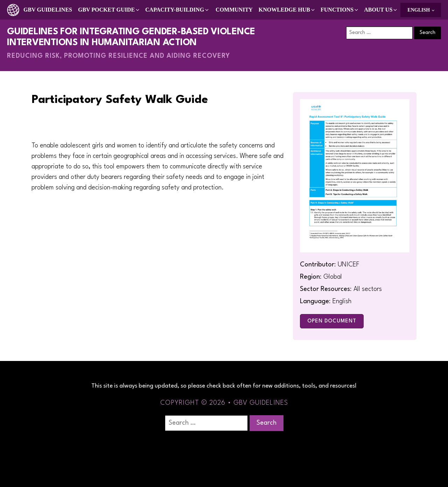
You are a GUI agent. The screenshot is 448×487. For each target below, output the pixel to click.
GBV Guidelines (48, 10)
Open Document (332, 321)
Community (234, 10)
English (419, 10)
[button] (109, 10)
